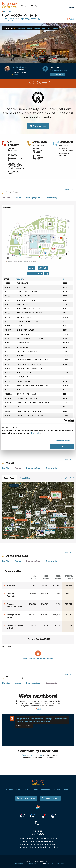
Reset (31, 268)
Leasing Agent (52, 798)
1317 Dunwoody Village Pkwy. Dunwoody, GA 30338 (26, 82)
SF (64, 279)
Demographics (40, 28)
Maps (29, 28)
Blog (18, 789)
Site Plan (21, 28)
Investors (27, 789)
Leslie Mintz (18, 67)
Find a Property (28, 798)
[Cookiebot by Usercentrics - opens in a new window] (65, 420)
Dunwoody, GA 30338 (65, 478)
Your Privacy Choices (62, 441)
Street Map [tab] (25, 478)
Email (17, 75)
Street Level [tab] (9, 208)
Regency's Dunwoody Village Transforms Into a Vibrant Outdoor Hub (42, 720)
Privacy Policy (35, 864)
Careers (9, 789)
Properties (7, 11)
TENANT (20, 279)
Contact (66, 789)
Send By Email (57, 75)
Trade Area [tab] (9, 478)
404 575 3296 (19, 72)
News (36, 789)
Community (53, 28)
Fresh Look (46, 789)
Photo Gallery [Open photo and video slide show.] (40, 126)
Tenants (57, 789)
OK (62, 446)
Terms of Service (20, 864)
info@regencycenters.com (31, 755)
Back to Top (70, 189)
